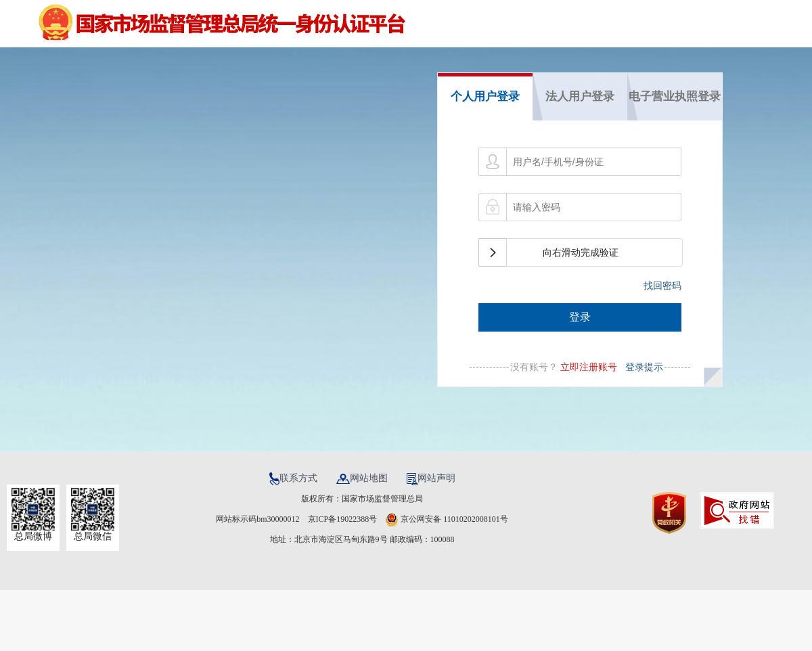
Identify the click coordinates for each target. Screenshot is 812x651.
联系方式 (295, 478)
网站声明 (431, 478)
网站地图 (363, 478)
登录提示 (641, 367)
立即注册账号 (589, 367)
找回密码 (662, 286)
